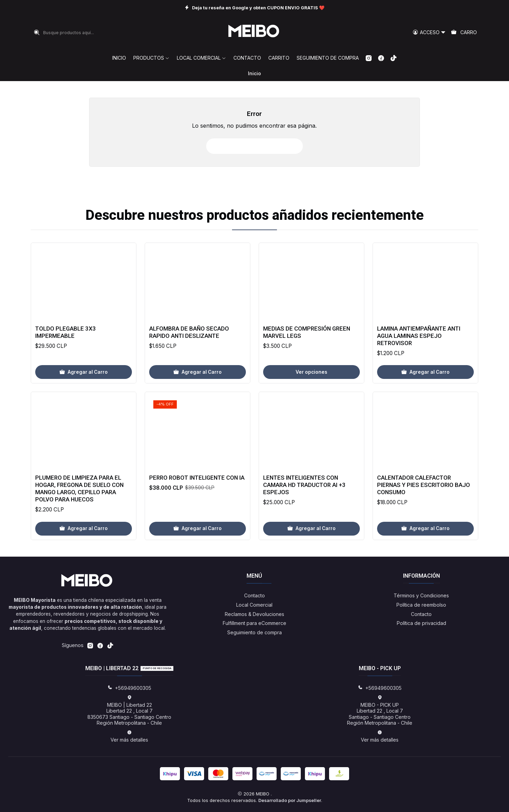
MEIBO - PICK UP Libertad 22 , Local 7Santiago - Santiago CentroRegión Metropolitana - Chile (380, 711)
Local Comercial (254, 605)
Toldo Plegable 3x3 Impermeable (66, 359)
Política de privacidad (421, 623)
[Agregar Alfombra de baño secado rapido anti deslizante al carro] (198, 406)
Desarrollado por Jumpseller (290, 800)
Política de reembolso (421, 605)
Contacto (254, 595)
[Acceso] (429, 33)
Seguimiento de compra (254, 632)
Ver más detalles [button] (129, 736)
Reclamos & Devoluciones (254, 614)
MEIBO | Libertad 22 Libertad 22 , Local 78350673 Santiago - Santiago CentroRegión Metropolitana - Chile (129, 711)
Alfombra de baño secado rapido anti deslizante (189, 366)
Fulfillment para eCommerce (254, 623)
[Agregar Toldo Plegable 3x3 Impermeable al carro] (84, 399)
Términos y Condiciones (421, 595)
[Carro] (464, 33)
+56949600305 (129, 688)
